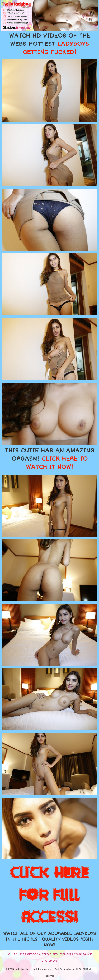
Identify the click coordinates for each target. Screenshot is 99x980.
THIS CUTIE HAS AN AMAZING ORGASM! (49, 459)
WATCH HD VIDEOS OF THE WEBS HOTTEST (50, 44)
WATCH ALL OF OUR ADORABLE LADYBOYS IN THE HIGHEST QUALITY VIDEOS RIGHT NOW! (49, 939)
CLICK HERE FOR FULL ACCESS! (49, 895)
